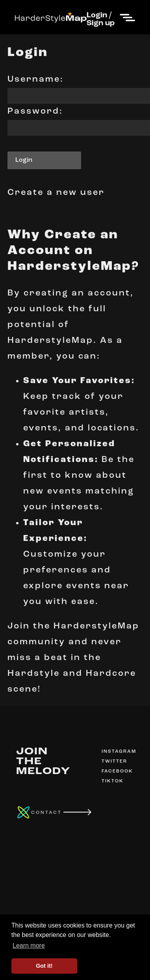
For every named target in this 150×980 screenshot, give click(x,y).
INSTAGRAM (119, 752)
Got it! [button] (44, 966)
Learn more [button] (29, 945)
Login (97, 15)
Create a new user (56, 193)
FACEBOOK (117, 771)
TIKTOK (113, 781)
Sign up (101, 23)
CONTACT (46, 813)
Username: (36, 79)
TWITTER (114, 761)
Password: (35, 111)
